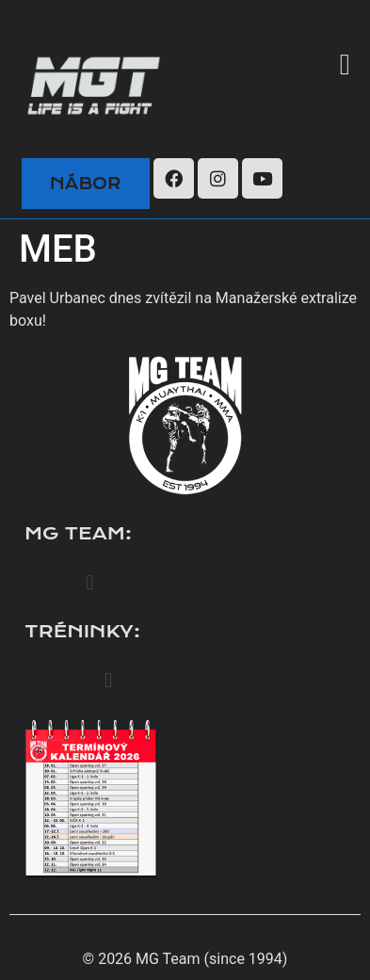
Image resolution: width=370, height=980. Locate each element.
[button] (345, 64)
